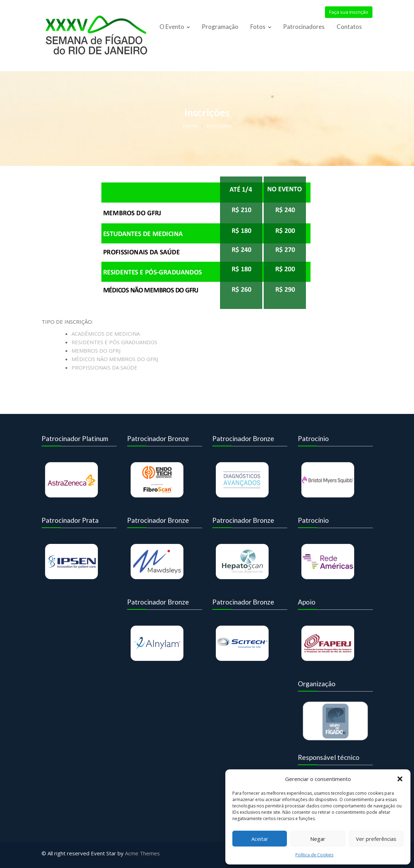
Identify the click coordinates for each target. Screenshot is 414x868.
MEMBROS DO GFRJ (96, 351)
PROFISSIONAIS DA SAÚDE (104, 367)
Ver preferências (376, 839)
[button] (400, 779)
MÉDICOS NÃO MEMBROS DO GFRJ (115, 359)
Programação (220, 27)
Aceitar (260, 839)
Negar (318, 839)
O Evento (172, 27)
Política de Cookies (314, 855)
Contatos (349, 27)
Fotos (258, 27)
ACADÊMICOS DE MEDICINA (106, 334)
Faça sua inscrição (349, 12)
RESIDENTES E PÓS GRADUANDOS (114, 342)
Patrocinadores (304, 27)
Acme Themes (142, 853)
